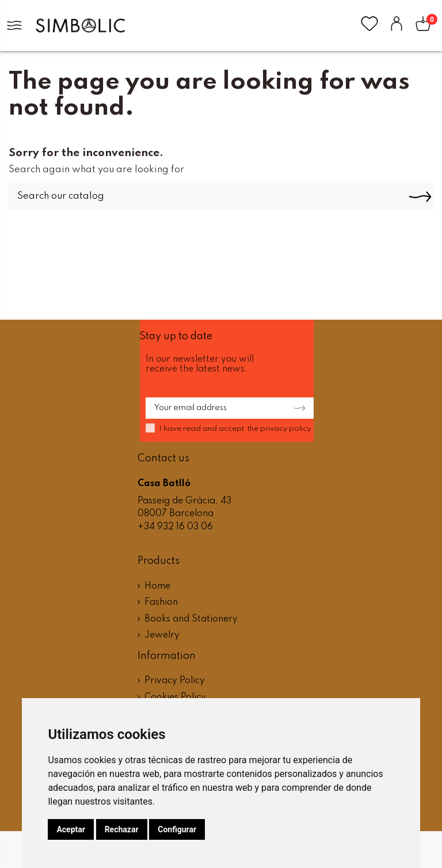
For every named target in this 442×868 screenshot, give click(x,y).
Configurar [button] (177, 829)
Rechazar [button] (122, 829)
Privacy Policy (175, 681)
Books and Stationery (191, 619)
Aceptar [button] (71, 829)
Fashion (161, 602)
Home (157, 586)
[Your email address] (212, 408)
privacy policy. (287, 429)
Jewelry (162, 635)
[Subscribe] (296, 408)
